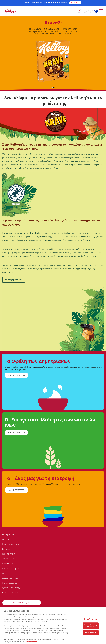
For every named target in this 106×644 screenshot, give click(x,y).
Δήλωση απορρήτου (10, 578)
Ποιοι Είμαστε (8, 564)
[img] (10, 11)
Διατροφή (6, 539)
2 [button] (54, 88)
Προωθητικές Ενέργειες (12, 544)
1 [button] (52, 88)
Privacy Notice (32, 642)
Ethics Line (7, 573)
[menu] (101, 11)
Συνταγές (6, 549)
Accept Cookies (91, 633)
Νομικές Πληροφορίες (11, 568)
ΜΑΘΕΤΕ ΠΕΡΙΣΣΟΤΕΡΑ (16, 375)
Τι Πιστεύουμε (8, 559)
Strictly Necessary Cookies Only (91, 626)
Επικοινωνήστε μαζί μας (22, 603)
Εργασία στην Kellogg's (11, 588)
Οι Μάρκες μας (8, 534)
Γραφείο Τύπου (9, 554)
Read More (75, 3)
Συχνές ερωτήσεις (14, 280)
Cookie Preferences (10, 593)
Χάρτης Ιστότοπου (10, 583)
